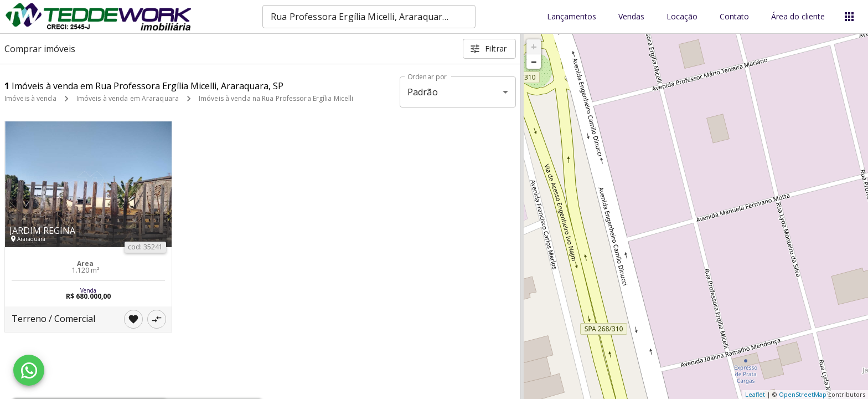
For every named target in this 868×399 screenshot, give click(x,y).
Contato (734, 17)
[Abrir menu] (849, 17)
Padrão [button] (423, 92)
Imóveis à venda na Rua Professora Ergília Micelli (276, 98)
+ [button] (534, 47)
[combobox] (369, 17)
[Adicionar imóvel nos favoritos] (133, 319)
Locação (682, 17)
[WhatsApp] (29, 370)
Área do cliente (798, 17)
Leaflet (755, 394)
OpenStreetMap (803, 394)
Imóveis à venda (30, 98)
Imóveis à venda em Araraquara (128, 98)
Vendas (631, 17)
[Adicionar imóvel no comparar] (157, 319)
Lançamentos (572, 17)
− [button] (534, 62)
